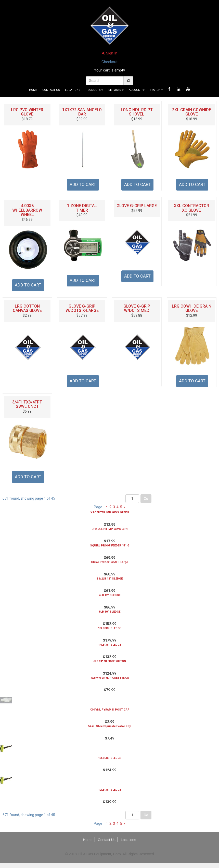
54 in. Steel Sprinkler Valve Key (109, 726)
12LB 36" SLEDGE (110, 790)
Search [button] (156, 90)
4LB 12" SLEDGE (110, 595)
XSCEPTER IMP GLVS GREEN (110, 512)
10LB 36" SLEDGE (110, 758)
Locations (73, 90)
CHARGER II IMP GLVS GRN (109, 529)
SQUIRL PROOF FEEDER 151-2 (110, 546)
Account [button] (137, 90)
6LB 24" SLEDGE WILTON (110, 661)
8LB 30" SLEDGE (110, 612)
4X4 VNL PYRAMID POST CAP (110, 710)
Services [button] (116, 90)
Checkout (109, 62)
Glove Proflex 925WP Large (109, 562)
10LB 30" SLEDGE (110, 628)
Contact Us (51, 90)
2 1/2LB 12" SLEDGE (109, 579)
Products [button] (94, 90)
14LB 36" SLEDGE (110, 645)
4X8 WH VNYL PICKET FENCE (110, 678)
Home (33, 90)
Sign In (109, 53)
